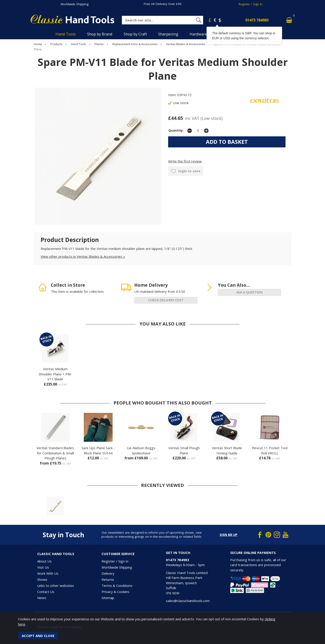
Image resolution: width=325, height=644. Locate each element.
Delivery (108, 573)
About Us (44, 561)
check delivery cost (166, 300)
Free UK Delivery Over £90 (163, 4)
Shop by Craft (135, 34)
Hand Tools (66, 34)
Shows (42, 579)
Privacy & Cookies (115, 592)
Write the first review (185, 161)
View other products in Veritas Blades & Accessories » (83, 256)
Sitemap (108, 598)
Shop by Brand (100, 34)
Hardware (198, 34)
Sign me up (229, 535)
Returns (108, 579)
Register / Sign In (251, 4)
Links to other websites (56, 586)
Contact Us (46, 592)
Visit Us (43, 567)
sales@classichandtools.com (188, 601)
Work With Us (48, 573)
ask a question (249, 292)
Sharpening (168, 34)
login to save (186, 171)
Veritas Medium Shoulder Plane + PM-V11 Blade (55, 374)
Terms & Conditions (117, 586)
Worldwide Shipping (74, 4)
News (42, 598)
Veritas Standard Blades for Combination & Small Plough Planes (55, 453)
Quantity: (176, 130)
